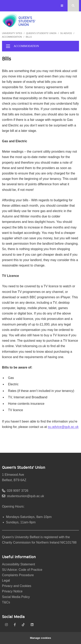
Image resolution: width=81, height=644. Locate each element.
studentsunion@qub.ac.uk (25, 496)
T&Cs (6, 602)
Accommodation (12, 37)
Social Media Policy (16, 597)
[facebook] (15, 625)
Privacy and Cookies (17, 586)
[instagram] (6, 625)
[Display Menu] (62, 6)
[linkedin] (32, 625)
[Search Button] (73, 6)
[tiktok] (23, 625)
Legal (6, 580)
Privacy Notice (12, 591)
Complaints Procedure (18, 575)
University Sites (12, 33)
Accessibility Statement (19, 564)
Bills (29, 37)
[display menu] (8, 46)
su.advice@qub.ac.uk (63, 427)
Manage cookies (40, 638)
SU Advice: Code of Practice (22, 570)
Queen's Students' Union (41, 33)
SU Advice (66, 33)
